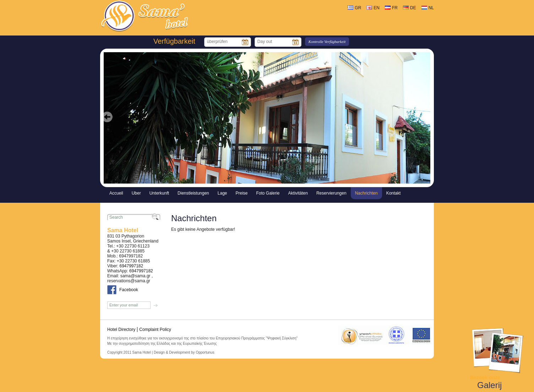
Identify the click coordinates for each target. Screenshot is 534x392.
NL (431, 8)
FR (395, 8)
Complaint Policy (155, 330)
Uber (136, 193)
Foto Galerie (268, 193)
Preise (242, 193)
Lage (222, 193)
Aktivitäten (298, 193)
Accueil (116, 193)
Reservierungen (331, 193)
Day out (265, 42)
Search (116, 217)
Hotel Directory (121, 330)
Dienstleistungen (193, 193)
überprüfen (217, 42)
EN (377, 8)
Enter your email (124, 305)
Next (427, 122)
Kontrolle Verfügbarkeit (327, 42)
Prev (107, 122)
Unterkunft (159, 193)
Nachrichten (366, 193)
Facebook (129, 290)
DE (413, 8)
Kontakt (394, 193)
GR (358, 8)
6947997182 (131, 266)
